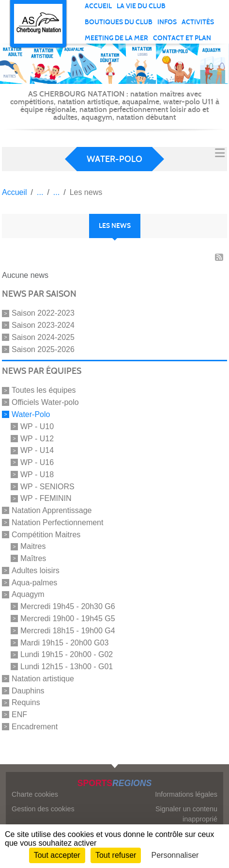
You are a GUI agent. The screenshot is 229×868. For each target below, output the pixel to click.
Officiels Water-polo (45, 402)
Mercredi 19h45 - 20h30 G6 (68, 606)
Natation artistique (43, 679)
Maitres (33, 546)
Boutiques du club (119, 22)
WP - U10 (37, 426)
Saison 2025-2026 (43, 349)
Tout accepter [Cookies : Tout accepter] (57, 855)
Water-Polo (31, 414)
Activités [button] (198, 22)
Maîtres (33, 558)
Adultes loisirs (36, 571)
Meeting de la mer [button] (116, 38)
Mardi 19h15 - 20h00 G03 (64, 642)
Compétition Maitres (46, 534)
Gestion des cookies (43, 809)
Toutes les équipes (44, 390)
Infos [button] (167, 22)
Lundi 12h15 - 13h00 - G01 (67, 667)
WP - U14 (37, 450)
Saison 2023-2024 (43, 325)
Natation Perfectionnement (57, 522)
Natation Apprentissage (52, 510)
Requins (26, 702)
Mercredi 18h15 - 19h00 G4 (68, 631)
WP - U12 (37, 438)
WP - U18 (37, 474)
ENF (19, 715)
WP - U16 (37, 462)
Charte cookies (35, 794)
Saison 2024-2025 (43, 337)
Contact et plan (182, 38)
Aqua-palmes (34, 582)
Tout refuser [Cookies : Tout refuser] (116, 855)
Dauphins (28, 690)
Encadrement (35, 727)
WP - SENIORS (47, 486)
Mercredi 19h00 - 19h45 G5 (68, 619)
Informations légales (186, 794)
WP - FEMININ (46, 498)
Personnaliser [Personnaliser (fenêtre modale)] (175, 855)
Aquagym (28, 594)
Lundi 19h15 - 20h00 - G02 (67, 654)
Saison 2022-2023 (43, 313)
